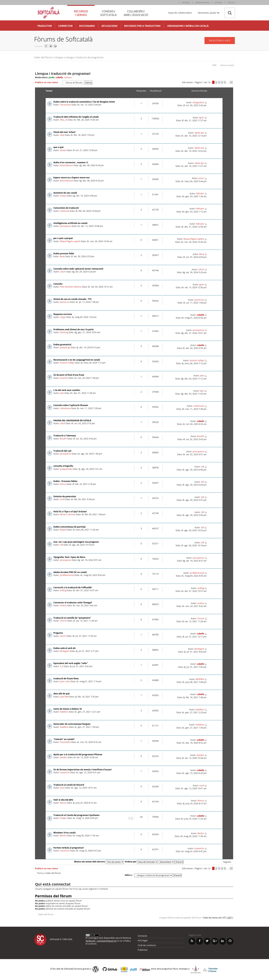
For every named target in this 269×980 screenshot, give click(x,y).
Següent (227, 862)
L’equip (163, 918)
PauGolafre (65, 742)
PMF (214, 65)
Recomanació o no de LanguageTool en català (77, 360)
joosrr (201, 178)
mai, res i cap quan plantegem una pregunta (76, 542)
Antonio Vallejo (67, 363)
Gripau (63, 196)
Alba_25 (64, 120)
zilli (203, 467)
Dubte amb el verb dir (65, 648)
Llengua (59, 57)
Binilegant (65, 651)
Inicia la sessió (227, 65)
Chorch (63, 621)
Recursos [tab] (81, 13)
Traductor (45, 26)
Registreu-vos (220, 40)
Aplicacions (109, 26)
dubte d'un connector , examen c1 (71, 162)
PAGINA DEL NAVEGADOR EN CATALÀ (72, 420)
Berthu (63, 836)
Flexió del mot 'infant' (65, 132)
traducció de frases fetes (66, 679)
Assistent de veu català (65, 193)
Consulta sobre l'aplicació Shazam (71, 405)
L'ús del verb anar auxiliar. (67, 390)
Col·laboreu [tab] (136, 13)
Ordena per (141, 862)
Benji (62, 256)
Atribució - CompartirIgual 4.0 (101, 941)
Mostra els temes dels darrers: (99, 862)
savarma (64, 378)
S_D (62, 666)
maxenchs (65, 772)
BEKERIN (200, 679)
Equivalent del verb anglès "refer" (71, 663)
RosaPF (63, 439)
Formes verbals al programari (69, 848)
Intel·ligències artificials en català (70, 223)
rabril (62, 423)
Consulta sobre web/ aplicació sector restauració (78, 269)
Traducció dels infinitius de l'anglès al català (76, 117)
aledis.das (199, 133)
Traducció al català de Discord (69, 785)
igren (202, 118)
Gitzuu (63, 484)
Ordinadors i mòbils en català (188, 26)
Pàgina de (202, 82)
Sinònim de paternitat (65, 496)
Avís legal (143, 940)
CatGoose (65, 211)
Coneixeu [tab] (108, 13)
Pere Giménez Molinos (71, 287)
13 (231, 82)
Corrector (65, 26)
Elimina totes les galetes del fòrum (185, 918)
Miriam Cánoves (68, 514)
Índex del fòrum (43, 57)
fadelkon (64, 712)
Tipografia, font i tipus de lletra (69, 557)
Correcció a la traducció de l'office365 (72, 587)
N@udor (200, 193)
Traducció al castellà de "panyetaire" (72, 618)
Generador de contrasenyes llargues (72, 724)
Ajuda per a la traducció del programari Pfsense (78, 754)
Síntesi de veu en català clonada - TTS (72, 299)
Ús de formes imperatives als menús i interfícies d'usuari (82, 770)
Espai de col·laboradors (180, 13)
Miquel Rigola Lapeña (70, 241)
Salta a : (129, 875)
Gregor (63, 818)
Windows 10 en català (64, 833)
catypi (63, 317)
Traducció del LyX (62, 451)
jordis (52, 77)
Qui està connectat (53, 884)
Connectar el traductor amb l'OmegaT (73, 603)
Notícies (186, 2)
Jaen (202, 376)
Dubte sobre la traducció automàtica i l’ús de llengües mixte (84, 102)
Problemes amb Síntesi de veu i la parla (73, 329)
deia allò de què (61, 694)
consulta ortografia (63, 466)
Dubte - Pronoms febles (65, 481)
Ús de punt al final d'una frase (69, 375)
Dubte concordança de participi (69, 527)
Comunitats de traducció (66, 208)
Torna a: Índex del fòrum (49, 873)
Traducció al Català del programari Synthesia (76, 815)
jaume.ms (65, 302)
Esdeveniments (202, 2)
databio (64, 757)
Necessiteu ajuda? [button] (209, 13)
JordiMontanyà (67, 575)
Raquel (63, 530)
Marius (63, 803)
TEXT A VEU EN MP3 (63, 800)
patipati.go (65, 347)
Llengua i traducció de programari (85, 57)
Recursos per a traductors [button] (142, 26)
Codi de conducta (147, 945)
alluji (62, 135)
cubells (59, 77)
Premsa (219, 2)
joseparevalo (66, 469)
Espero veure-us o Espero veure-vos (71, 178)
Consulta (58, 284)
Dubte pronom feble (64, 253)
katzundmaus (66, 165)
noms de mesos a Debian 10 (68, 709)
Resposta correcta (63, 314)
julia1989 (64, 697)
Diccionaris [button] (87, 26)
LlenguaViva (198, 102)
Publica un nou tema (48, 82)
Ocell (62, 499)
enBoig (63, 590)
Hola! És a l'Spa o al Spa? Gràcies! (70, 512)
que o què (58, 147)
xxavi (62, 788)
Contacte (142, 936)
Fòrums (231, 2)
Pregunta (58, 633)
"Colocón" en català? (64, 739)
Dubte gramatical (62, 345)
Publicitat (143, 950)
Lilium (63, 272)
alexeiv (63, 150)
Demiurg (64, 332)
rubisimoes (65, 408)
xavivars (68, 77)
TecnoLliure (66, 105)
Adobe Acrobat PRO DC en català (70, 572)
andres (63, 605)
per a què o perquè (63, 238)
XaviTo (63, 636)
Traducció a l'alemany (65, 436)
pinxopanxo (66, 226)
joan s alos (65, 681)
